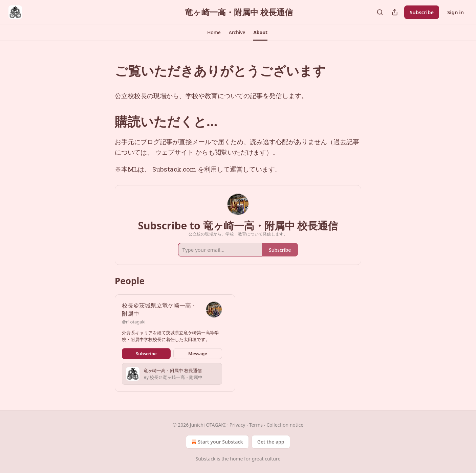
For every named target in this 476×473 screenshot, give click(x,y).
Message (198, 354)
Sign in (456, 12)
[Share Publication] (395, 12)
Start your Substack (217, 442)
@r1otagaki (134, 322)
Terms (256, 425)
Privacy (237, 425)
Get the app (271, 442)
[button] (214, 32)
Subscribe (422, 12)
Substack (206, 459)
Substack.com (174, 169)
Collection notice (285, 425)
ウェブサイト (174, 152)
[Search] (380, 12)
